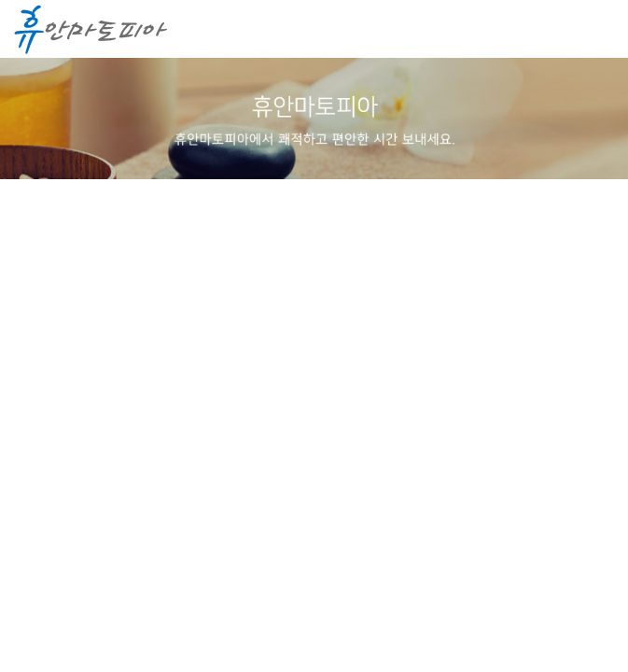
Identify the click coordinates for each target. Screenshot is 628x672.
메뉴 (595, 30)
